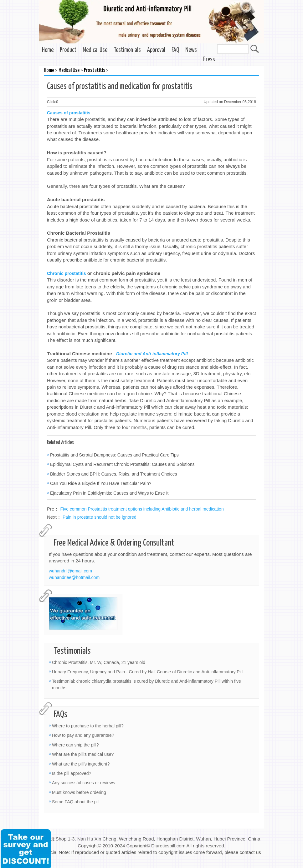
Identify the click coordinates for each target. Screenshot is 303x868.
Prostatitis (95, 70)
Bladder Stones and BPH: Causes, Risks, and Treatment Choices (113, 474)
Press (209, 60)
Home (48, 50)
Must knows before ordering (79, 792)
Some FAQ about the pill (76, 802)
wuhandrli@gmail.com (70, 571)
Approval (156, 50)
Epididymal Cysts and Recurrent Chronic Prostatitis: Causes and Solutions (122, 464)
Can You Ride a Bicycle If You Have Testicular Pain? (101, 483)
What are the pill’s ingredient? (81, 764)
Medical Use (95, 50)
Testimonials (127, 50)
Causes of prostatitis (69, 113)
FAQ (175, 50)
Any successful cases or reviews (84, 783)
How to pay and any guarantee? (83, 735)
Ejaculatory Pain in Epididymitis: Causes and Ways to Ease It (109, 493)
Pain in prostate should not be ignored (100, 517)
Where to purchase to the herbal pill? (88, 726)
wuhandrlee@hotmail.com (74, 577)
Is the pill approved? (72, 773)
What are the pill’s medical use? (83, 754)
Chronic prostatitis (66, 273)
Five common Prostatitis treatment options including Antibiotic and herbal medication (142, 509)
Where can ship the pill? (75, 745)
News (191, 50)
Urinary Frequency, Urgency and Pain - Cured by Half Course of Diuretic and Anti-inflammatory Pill (147, 672)
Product (68, 50)
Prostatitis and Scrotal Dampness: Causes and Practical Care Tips (114, 455)
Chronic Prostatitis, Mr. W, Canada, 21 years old (99, 662)
